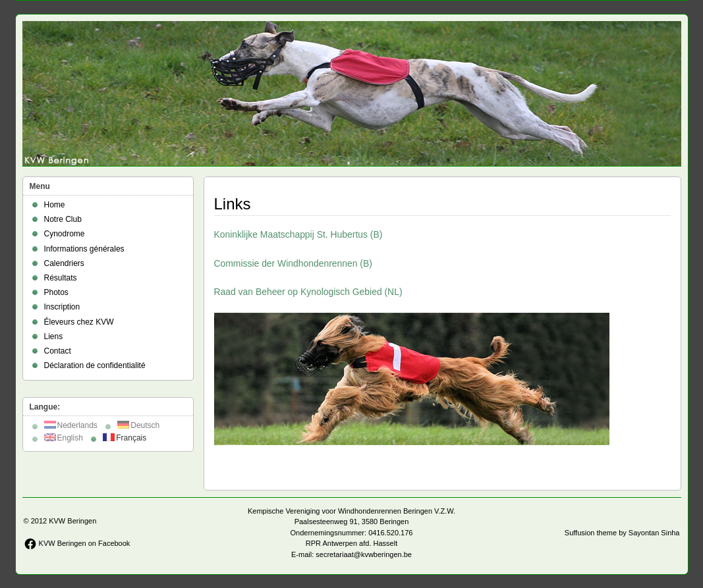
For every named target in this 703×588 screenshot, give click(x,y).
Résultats (61, 278)
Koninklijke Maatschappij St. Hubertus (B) (298, 234)
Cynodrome (65, 234)
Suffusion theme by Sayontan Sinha (622, 533)
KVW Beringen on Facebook (77, 543)
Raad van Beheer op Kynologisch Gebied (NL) (308, 292)
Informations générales (84, 249)
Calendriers (64, 263)
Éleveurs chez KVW (79, 322)
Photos (56, 292)
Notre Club (63, 219)
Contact (58, 351)
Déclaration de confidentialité (95, 365)
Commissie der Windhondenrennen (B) (293, 263)
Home (55, 205)
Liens (54, 336)
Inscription (62, 307)
